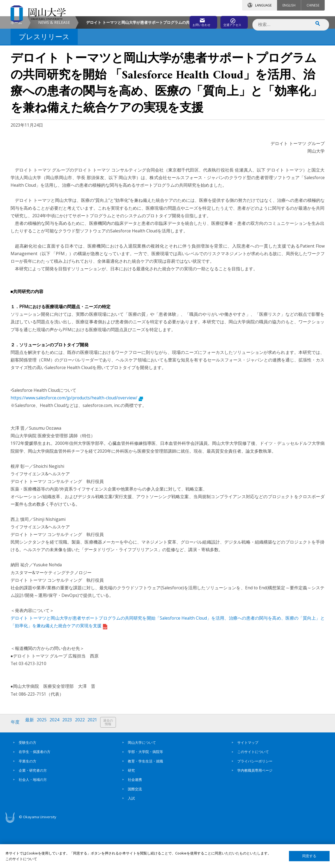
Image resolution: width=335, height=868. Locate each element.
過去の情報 (115, 768)
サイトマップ (248, 786)
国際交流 (135, 833)
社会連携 (135, 823)
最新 (31, 768)
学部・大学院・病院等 (145, 795)
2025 (44, 768)
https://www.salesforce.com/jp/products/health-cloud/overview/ (77, 444)
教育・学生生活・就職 (145, 805)
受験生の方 (27, 786)
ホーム (16, 68)
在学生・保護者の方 (35, 795)
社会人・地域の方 (33, 823)
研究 (131, 814)
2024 (58, 768)
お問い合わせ (182, 21)
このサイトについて (253, 795)
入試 (131, 842)
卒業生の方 (27, 805)
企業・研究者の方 (33, 814)
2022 (85, 768)
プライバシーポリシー (255, 805)
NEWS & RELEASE (54, 68)
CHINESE (313, 5)
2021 (98, 768)
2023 (71, 768)
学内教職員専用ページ (255, 814)
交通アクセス (230, 21)
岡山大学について (142, 786)
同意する (309, 856)
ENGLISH (289, 5)
